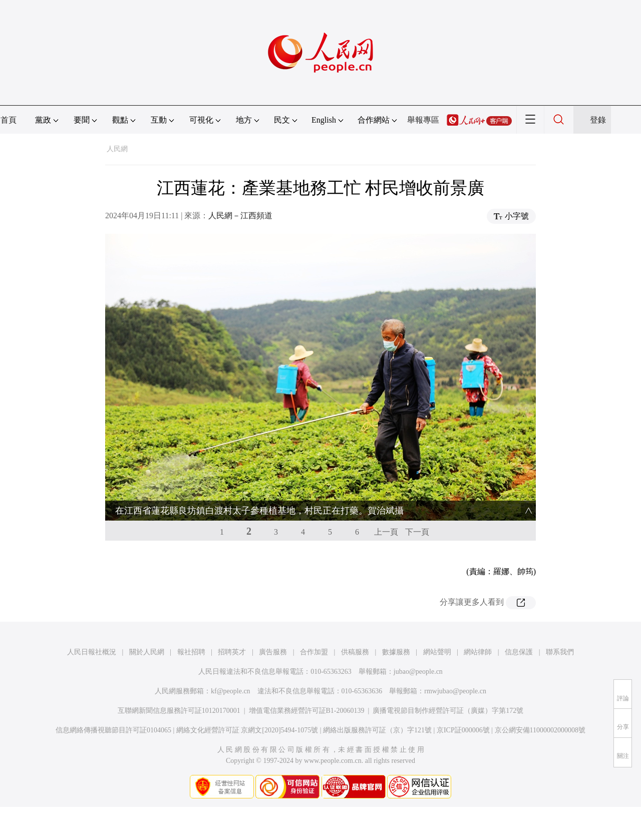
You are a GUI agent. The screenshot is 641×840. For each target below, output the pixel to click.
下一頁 (417, 532)
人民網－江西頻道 (240, 216)
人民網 (117, 149)
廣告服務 (273, 652)
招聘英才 (232, 652)
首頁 (9, 120)
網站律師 (478, 652)
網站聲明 (437, 652)
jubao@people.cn (418, 672)
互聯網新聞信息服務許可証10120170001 (179, 711)
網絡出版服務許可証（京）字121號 (377, 730)
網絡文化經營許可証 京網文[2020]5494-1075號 (247, 730)
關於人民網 (147, 652)
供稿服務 (355, 652)
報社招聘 (191, 652)
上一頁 (386, 532)
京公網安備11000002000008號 (540, 730)
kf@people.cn (231, 691)
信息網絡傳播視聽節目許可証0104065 (113, 730)
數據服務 (396, 652)
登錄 (598, 120)
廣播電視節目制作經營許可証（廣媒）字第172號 (448, 711)
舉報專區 (423, 120)
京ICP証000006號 (463, 730)
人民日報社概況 (92, 652)
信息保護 (519, 652)
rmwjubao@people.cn (455, 691)
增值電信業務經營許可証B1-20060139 (307, 711)
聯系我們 (560, 652)
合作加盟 (314, 652)
